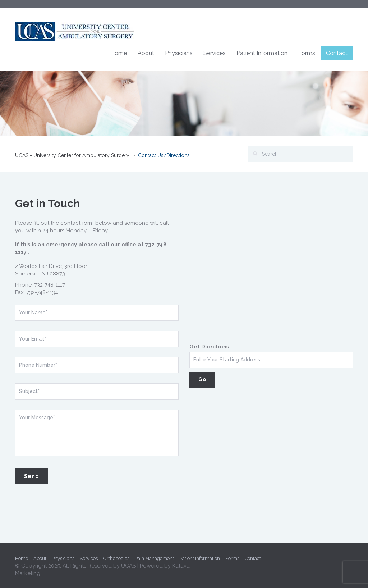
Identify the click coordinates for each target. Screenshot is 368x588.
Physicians (179, 53)
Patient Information (262, 53)
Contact (337, 53)
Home (119, 53)
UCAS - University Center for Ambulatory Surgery (72, 155)
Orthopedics (116, 558)
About (146, 53)
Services (215, 53)
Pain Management (154, 558)
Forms (307, 53)
